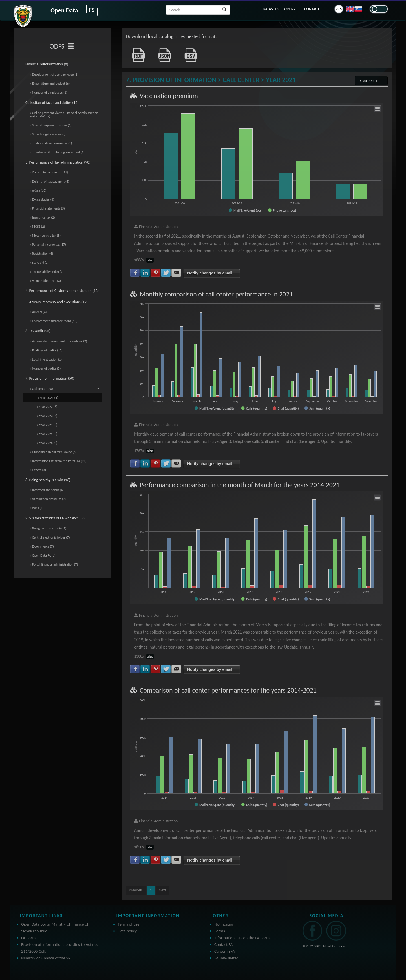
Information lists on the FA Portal (242, 938)
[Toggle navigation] (71, 46)
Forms (220, 931)
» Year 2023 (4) (47, 416)
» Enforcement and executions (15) (53, 321)
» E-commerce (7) (42, 546)
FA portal (29, 938)
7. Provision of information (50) (50, 378)
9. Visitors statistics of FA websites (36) (56, 518)
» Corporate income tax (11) (49, 172)
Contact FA (223, 944)
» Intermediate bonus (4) (47, 490)
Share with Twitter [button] (166, 273)
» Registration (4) (41, 254)
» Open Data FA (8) (42, 555)
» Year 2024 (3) (47, 425)
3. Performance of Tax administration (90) (58, 162)
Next (163, 890)
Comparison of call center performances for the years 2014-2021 (228, 690)
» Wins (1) (37, 508)
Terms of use (129, 924)
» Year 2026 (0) (47, 443)
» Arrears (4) (38, 312)
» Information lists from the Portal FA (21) (58, 461)
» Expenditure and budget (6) (50, 84)
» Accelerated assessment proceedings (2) (58, 341)
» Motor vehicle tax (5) (45, 236)
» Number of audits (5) (45, 368)
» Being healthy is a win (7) (48, 528)
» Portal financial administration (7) (54, 564)
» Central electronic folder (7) (50, 537)
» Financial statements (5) (47, 208)
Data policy (127, 931)
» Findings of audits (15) (46, 350)
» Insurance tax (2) (42, 217)
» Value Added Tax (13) (45, 281)
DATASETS (271, 9)
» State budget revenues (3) (48, 134)
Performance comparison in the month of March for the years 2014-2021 (240, 485)
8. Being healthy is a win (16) (48, 480)
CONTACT (312, 9)
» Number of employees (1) (48, 93)
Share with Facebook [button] (135, 273)
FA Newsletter (226, 958)
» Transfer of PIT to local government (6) (57, 152)
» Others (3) (38, 470)
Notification (224, 924)
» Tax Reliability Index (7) (47, 272)
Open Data (64, 10)
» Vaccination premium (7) (48, 499)
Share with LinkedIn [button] (145, 273)
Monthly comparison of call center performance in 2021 (216, 294)
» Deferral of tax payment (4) (49, 181)
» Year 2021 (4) (48, 398)
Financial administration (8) (47, 64)
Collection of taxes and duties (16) (52, 103)
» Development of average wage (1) (54, 74)
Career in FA (225, 951)
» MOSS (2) (37, 227)
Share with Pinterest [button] (156, 273)
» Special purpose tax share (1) (51, 125)
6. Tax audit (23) (38, 331)
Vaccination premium (169, 96)
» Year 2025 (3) (47, 434)
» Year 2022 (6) (47, 407)
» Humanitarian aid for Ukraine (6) (53, 452)
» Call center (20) (65, 389)
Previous (136, 890)
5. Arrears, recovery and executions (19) (57, 302)
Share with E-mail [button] (176, 273)
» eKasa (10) (38, 190)
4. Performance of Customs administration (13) (62, 291)
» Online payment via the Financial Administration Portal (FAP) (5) (64, 115)
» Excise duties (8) (42, 199)
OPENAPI (291, 9)
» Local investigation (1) (46, 359)
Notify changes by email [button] (210, 273)
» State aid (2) (39, 263)
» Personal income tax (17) (48, 245)
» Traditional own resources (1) (51, 143)
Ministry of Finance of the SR (46, 958)
